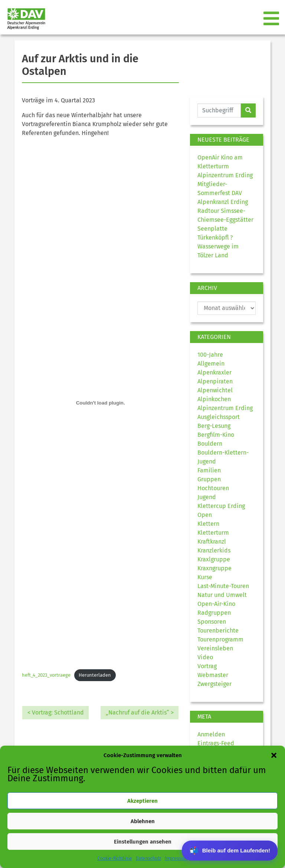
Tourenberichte (218, 631)
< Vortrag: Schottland (56, 712)
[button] (274, 755)
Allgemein (211, 364)
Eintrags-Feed (216, 743)
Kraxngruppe (214, 568)
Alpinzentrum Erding (225, 408)
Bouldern (210, 444)
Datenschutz (148, 858)
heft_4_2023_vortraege (46, 675)
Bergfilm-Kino (216, 435)
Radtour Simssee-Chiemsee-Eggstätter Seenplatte (225, 220)
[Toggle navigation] (272, 19)
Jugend (207, 497)
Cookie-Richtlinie (115, 858)
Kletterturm (213, 533)
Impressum (176, 858)
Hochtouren (213, 488)
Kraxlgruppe (214, 559)
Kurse (205, 577)
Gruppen (209, 479)
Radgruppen (214, 613)
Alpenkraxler (214, 372)
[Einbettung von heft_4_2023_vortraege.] (100, 403)
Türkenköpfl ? (215, 237)
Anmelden (211, 734)
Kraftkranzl (212, 542)
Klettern (208, 524)
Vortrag (207, 666)
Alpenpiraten (215, 381)
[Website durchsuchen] (219, 110)
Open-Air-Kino (216, 604)
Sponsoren (212, 622)
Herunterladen (95, 675)
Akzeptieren (142, 801)
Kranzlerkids (214, 550)
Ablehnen (143, 821)
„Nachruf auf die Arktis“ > (140, 712)
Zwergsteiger (214, 684)
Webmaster (213, 675)
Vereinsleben (215, 648)
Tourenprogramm (220, 639)
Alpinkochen (214, 399)
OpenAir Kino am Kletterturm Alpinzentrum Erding (225, 166)
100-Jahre (210, 355)
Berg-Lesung (214, 426)
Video (205, 657)
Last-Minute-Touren (223, 586)
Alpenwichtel (215, 390)
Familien (209, 470)
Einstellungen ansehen (143, 842)
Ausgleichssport (219, 417)
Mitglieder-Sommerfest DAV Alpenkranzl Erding (223, 193)
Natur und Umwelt (222, 595)
